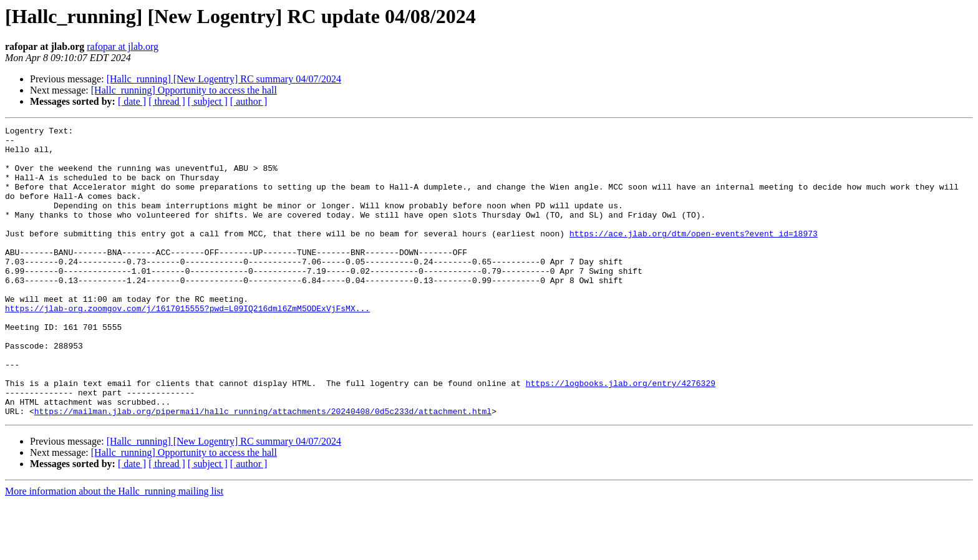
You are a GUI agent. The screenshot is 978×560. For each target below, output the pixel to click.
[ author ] (249, 101)
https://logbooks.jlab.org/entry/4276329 (621, 435)
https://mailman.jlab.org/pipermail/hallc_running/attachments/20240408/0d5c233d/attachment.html (263, 469)
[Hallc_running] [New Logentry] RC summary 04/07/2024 (224, 79)
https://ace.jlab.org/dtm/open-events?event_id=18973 (694, 256)
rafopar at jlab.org (123, 46)
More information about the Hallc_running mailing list (114, 549)
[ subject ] (208, 101)
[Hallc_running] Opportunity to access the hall (184, 90)
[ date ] (132, 101)
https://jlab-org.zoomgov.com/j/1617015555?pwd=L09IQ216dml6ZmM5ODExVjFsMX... (187, 345)
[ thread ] (167, 101)
